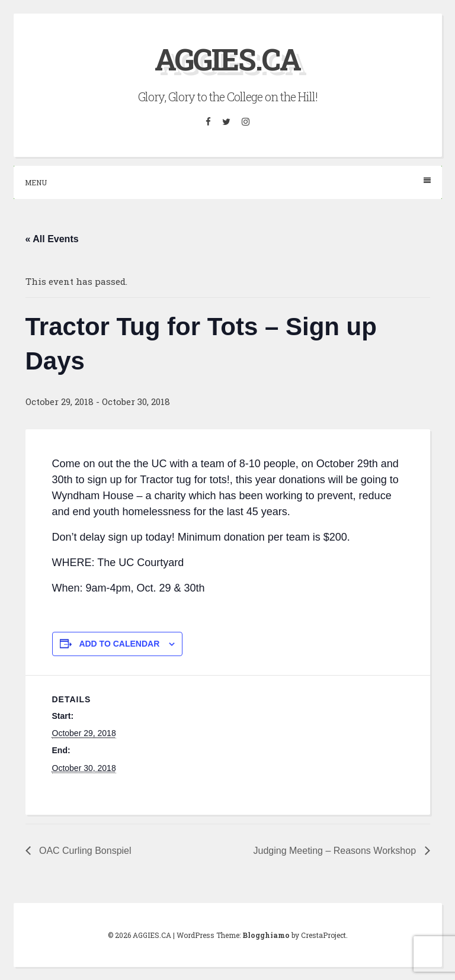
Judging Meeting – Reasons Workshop (336, 851)
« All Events (52, 239)
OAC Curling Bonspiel (84, 851)
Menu (228, 182)
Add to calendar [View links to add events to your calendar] (119, 644)
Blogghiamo (266, 935)
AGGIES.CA (227, 59)
